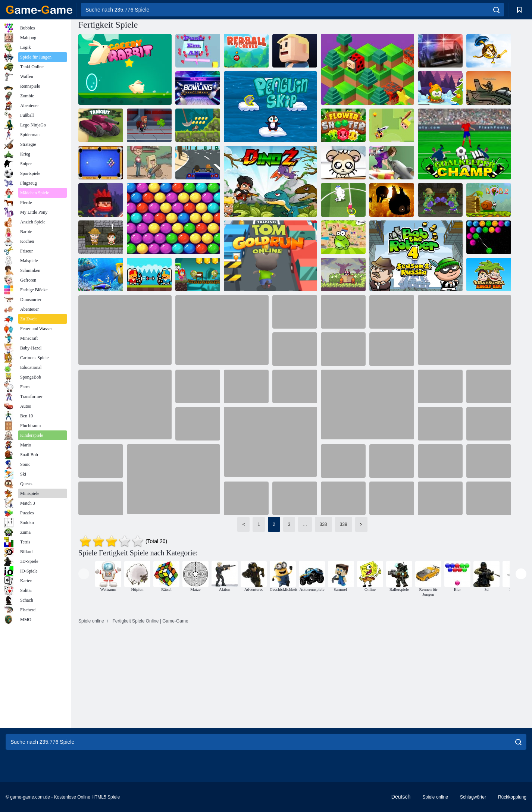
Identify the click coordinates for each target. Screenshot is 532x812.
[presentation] (84, 574)
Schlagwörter (473, 797)
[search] (496, 10)
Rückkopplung (512, 797)
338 (323, 524)
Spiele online (435, 797)
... (305, 524)
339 (344, 524)
